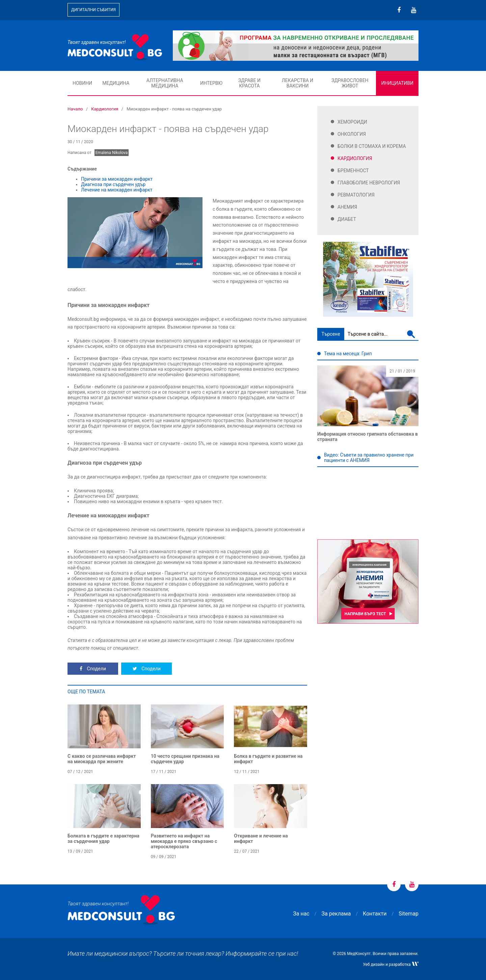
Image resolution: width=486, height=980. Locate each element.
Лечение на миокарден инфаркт (117, 190)
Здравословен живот (350, 83)
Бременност (353, 171)
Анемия (347, 207)
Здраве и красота (249, 83)
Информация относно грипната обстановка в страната (368, 437)
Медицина (116, 83)
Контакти (375, 914)
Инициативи (397, 83)
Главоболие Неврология (369, 183)
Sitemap (409, 914)
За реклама (336, 914)
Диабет (347, 219)
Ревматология (356, 195)
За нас (301, 914)
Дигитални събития (93, 10)
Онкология (352, 134)
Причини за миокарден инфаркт (117, 179)
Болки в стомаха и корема (372, 146)
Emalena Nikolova (112, 153)
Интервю (211, 83)
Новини (82, 83)
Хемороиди (352, 122)
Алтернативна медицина (165, 83)
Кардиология (355, 158)
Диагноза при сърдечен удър (113, 184)
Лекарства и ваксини (298, 83)
